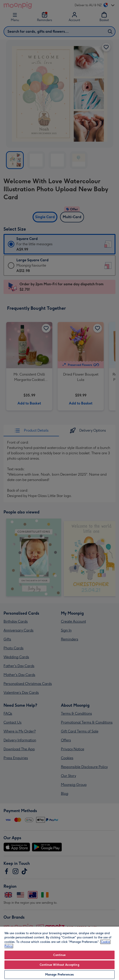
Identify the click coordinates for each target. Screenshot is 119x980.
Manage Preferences (59, 975)
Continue (59, 955)
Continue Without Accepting (59, 965)
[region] (59, 953)
